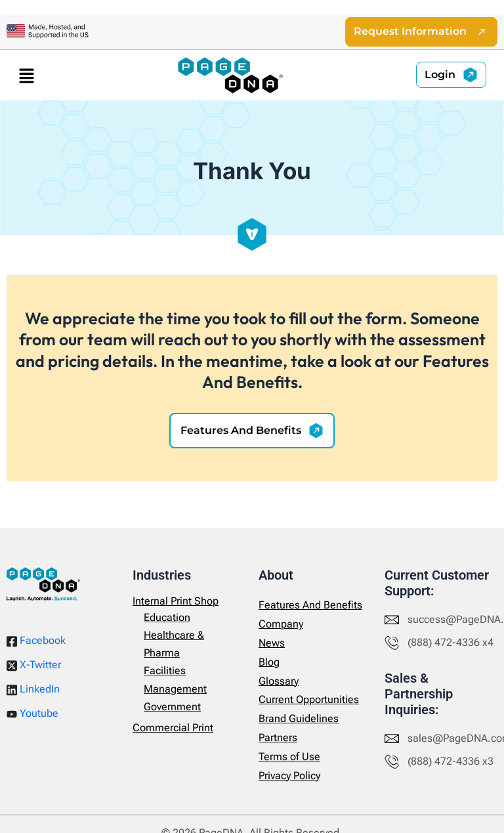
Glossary (279, 681)
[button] (26, 75)
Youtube (32, 713)
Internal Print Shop (176, 601)
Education (167, 617)
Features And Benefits (310, 605)
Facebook (36, 641)
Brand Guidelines (299, 718)
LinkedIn (33, 689)
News (272, 643)
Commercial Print (173, 728)
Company (281, 624)
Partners (278, 737)
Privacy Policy (289, 776)
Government (172, 707)
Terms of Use (289, 757)
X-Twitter (34, 665)
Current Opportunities (309, 699)
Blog (269, 662)
